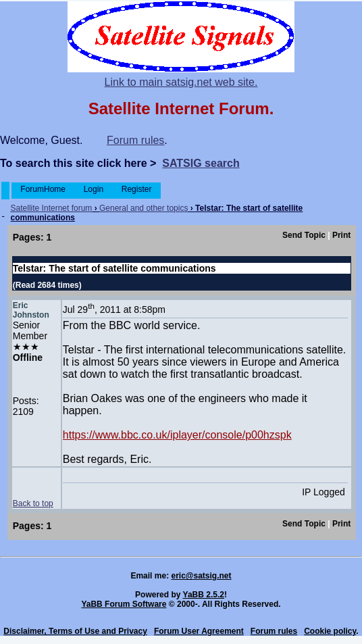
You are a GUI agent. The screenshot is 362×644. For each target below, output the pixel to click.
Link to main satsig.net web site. (181, 82)
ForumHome (43, 189)
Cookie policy (330, 631)
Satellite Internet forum (52, 208)
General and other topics (144, 208)
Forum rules (135, 140)
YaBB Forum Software (124, 604)
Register (136, 189)
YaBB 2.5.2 (204, 595)
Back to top (33, 503)
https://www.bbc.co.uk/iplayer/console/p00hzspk (177, 435)
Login (93, 189)
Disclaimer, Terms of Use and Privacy (75, 631)
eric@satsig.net (201, 576)
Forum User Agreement (199, 631)
